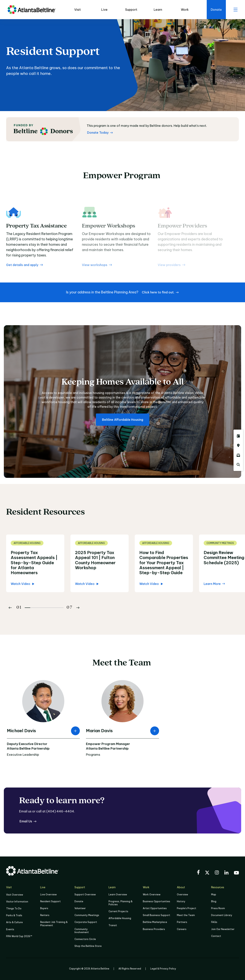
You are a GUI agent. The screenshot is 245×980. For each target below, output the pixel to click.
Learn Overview (118, 894)
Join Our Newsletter (223, 929)
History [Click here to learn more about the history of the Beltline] (181, 901)
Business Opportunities (156, 901)
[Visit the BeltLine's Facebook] (198, 873)
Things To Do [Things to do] (14, 908)
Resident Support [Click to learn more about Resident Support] (50, 901)
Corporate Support (86, 922)
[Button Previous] (10, 608)
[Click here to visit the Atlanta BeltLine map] (238, 445)
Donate (79, 901)
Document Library (222, 915)
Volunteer (80, 908)
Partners (182, 922)
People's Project (187, 908)
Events (10, 929)
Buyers (44, 908)
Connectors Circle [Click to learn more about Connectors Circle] (85, 939)
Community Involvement (82, 931)
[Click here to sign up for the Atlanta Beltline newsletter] (238, 455)
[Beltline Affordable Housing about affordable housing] (123, 420)
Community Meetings (87, 915)
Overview (182, 894)
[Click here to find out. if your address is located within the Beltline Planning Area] (160, 292)
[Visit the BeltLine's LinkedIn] (226, 873)
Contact (216, 936)
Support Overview (85, 894)
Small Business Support (156, 915)
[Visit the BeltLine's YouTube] (236, 873)
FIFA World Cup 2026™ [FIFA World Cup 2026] (19, 936)
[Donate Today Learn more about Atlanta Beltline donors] (100, 133)
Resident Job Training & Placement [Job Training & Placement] (54, 924)
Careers (182, 929)
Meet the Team (186, 915)
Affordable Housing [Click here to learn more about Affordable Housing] (120, 918)
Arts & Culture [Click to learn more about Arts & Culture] (14, 922)
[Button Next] (78, 608)
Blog (214, 901)
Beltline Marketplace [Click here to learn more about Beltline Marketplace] (155, 922)
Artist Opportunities (155, 908)
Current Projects (118, 911)
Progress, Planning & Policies (120, 903)
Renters (45, 915)
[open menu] (235, 10)
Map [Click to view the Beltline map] (214, 894)
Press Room (218, 908)
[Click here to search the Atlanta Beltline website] (238, 465)
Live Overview (48, 894)
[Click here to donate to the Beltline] (216, 10)
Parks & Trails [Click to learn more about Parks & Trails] (14, 915)
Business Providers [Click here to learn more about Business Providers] (154, 929)
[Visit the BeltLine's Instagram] (217, 873)
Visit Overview (15, 895)
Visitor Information (17, 902)
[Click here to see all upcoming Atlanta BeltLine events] (238, 436)
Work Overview (152, 894)
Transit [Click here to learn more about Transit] (113, 925)
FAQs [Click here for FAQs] (214, 922)
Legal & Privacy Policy (163, 969)
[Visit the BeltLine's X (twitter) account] (207, 873)
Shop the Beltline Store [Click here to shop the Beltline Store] (88, 946)
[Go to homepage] (32, 10)
